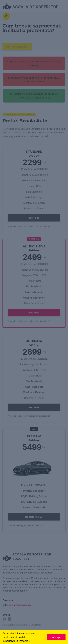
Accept (56, 637)
